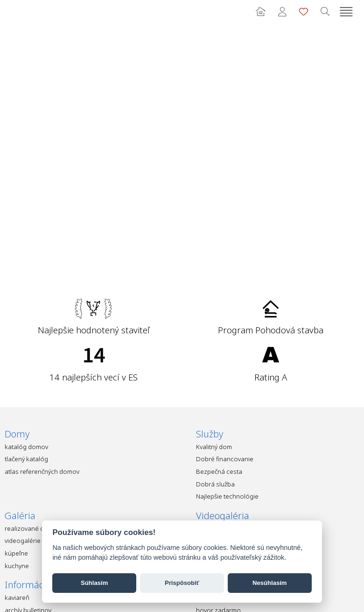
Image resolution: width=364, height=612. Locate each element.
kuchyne (17, 566)
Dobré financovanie (225, 459)
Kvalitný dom (214, 447)
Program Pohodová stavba (271, 330)
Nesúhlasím (270, 583)
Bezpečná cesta (219, 471)
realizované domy (30, 528)
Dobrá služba (215, 484)
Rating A (271, 377)
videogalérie (23, 541)
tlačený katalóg (26, 459)
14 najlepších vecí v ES (94, 377)
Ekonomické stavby (21, 12)
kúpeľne (16, 553)
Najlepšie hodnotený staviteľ (94, 330)
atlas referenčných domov (42, 471)
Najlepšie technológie (227, 496)
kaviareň (17, 598)
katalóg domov (26, 447)
